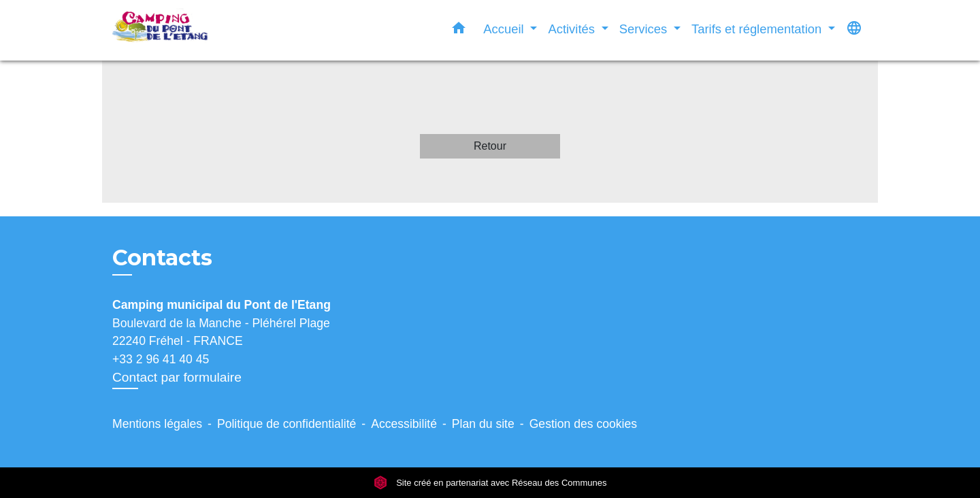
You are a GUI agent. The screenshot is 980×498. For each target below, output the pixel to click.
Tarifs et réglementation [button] (758, 29)
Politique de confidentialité (287, 424)
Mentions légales (157, 424)
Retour (490, 146)
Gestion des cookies (583, 424)
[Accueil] (197, 30)
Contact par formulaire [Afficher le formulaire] (177, 377)
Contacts (162, 258)
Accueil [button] (505, 29)
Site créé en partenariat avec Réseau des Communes (490, 483)
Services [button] (645, 29)
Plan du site (483, 424)
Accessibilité (404, 424)
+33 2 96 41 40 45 (161, 359)
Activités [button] (573, 29)
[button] (459, 31)
